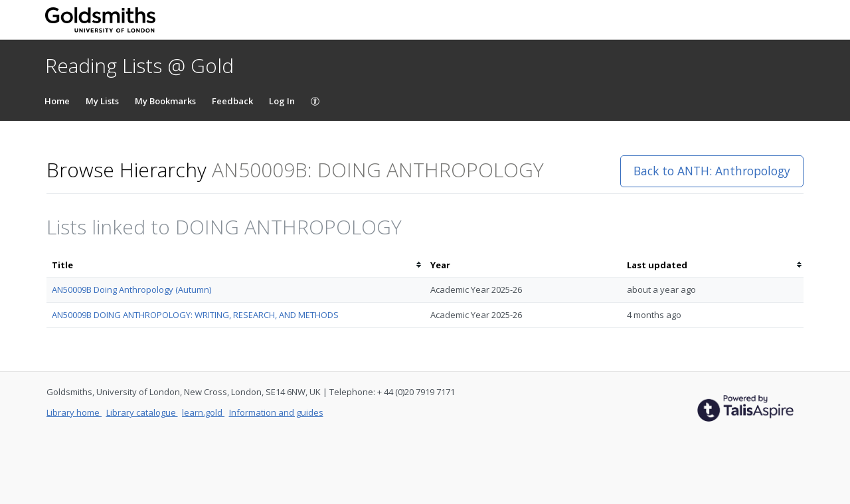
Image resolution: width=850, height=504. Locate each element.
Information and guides (276, 412)
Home (57, 101)
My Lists (102, 101)
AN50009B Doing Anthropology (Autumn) (131, 290)
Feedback (232, 101)
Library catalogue (142, 412)
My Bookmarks (165, 101)
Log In (282, 101)
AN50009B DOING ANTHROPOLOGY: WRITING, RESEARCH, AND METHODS (195, 315)
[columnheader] (236, 265)
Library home (74, 412)
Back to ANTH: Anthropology (712, 171)
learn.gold (203, 412)
